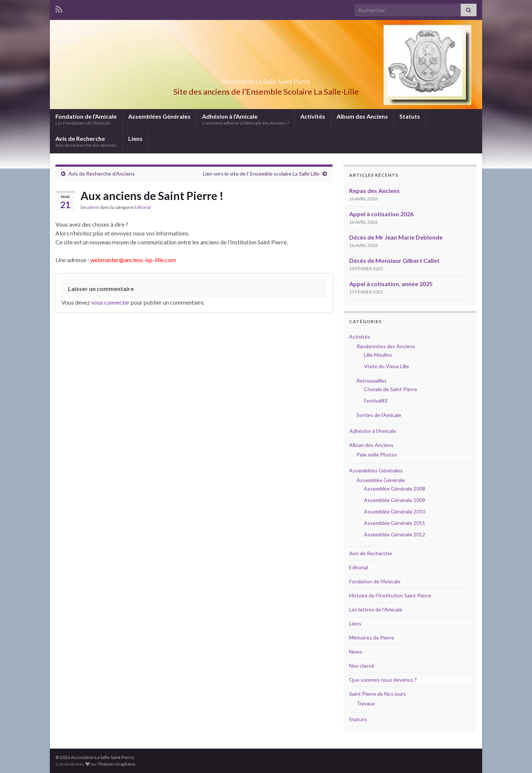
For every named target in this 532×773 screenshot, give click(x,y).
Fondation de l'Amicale (375, 581)
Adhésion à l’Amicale (245, 119)
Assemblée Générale (381, 480)
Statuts (410, 116)
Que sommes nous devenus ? (383, 680)
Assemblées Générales (159, 116)
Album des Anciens (362, 116)
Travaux (366, 703)
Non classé (362, 666)
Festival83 (376, 401)
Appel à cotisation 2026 (381, 214)
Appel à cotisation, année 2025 (391, 284)
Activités (313, 116)
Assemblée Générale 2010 (395, 511)
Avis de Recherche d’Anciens (102, 174)
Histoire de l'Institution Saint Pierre (390, 595)
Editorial (142, 207)
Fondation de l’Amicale (86, 119)
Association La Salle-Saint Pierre (266, 79)
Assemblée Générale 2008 (395, 489)
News (356, 652)
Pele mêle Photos (377, 455)
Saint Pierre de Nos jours (378, 694)
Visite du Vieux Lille (386, 366)
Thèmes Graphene (117, 764)
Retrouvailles (372, 381)
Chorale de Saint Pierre (391, 389)
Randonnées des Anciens (386, 346)
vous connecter (110, 302)
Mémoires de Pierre (372, 638)
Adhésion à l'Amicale (373, 431)
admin (93, 207)
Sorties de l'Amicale (379, 415)
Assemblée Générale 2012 (395, 534)
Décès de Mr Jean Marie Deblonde (396, 237)
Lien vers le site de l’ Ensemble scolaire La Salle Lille (261, 174)
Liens (135, 138)
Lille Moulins (378, 355)
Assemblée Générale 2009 (395, 500)
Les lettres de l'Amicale (376, 609)
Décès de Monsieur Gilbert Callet (394, 260)
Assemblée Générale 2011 (395, 523)
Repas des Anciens (374, 191)
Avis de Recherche (86, 141)
